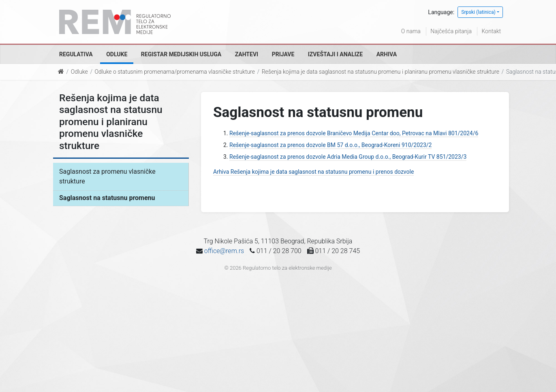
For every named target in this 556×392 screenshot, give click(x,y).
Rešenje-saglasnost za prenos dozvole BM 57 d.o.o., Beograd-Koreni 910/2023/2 (330, 145)
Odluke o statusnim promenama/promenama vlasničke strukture (175, 72)
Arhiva (387, 54)
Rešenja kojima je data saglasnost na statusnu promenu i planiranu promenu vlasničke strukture (381, 72)
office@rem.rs (224, 251)
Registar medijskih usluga (181, 54)
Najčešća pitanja (451, 31)
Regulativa (76, 54)
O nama (411, 31)
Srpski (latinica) (478, 12)
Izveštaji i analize (335, 54)
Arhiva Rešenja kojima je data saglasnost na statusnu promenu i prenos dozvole (313, 172)
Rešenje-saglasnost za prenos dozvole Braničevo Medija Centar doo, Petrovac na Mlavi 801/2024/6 (354, 133)
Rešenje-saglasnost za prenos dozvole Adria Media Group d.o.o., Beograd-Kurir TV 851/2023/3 (348, 157)
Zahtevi (247, 54)
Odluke (117, 54)
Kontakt (491, 31)
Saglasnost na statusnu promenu (107, 198)
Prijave (283, 54)
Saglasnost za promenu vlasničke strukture (107, 176)
